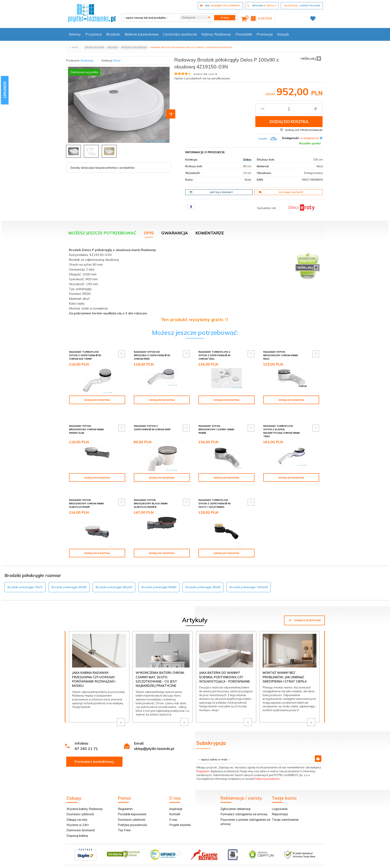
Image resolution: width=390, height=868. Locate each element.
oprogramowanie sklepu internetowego (300, 866)
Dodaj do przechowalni (301, 130)
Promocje (265, 34)
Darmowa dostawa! (81, 824)
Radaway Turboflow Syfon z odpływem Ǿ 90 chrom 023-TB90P (85, 355)
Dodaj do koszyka (289, 122)
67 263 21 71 (86, 742)
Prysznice (94, 34)
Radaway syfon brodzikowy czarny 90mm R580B (216, 424)
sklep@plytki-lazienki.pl (154, 742)
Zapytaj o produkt (211, 192)
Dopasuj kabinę (77, 829)
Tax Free (124, 824)
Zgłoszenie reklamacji (235, 802)
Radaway (87, 60)
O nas (173, 813)
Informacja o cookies (260, 866)
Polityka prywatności (132, 818)
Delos (117, 60)
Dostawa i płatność (281, 192)
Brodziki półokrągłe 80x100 (114, 581)
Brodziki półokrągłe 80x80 (159, 581)
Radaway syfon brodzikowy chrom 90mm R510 (281, 355)
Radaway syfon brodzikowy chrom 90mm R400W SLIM (86, 424)
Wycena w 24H (77, 818)
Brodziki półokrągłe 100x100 (249, 581)
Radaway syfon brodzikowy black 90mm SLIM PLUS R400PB (151, 497)
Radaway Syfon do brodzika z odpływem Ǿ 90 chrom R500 (152, 355)
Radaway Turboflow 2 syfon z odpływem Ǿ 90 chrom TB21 (214, 355)
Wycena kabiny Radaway (84, 802)
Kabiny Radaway (216, 34)
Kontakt (175, 808)
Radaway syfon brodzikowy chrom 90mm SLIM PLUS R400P (86, 497)
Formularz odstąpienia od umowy (244, 808)
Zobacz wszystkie (304, 614)
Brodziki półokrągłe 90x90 (203, 581)
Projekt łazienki (180, 818)
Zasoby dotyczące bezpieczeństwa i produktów (102, 168)
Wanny (75, 34)
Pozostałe (244, 34)
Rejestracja (280, 808)
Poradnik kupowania (132, 808)
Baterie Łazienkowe (142, 34)
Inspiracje (176, 802)
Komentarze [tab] (210, 233)
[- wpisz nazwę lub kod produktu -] (149, 18)
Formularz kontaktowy (94, 755)
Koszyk (283, 34)
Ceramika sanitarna (180, 34)
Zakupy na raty (77, 813)
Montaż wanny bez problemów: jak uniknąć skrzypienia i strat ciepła (285, 671)
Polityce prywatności (267, 772)
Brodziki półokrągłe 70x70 (25, 581)
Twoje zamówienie (285, 813)
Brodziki (113, 34)
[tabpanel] (195, 284)
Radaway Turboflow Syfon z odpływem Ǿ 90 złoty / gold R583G (214, 497)
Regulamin (203, 765)
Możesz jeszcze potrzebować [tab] (102, 233)
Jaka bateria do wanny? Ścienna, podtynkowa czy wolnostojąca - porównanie (225, 671)
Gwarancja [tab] (175, 233)
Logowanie (280, 802)
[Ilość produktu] (289, 109)
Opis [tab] (149, 233)
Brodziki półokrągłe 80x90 (69, 581)
